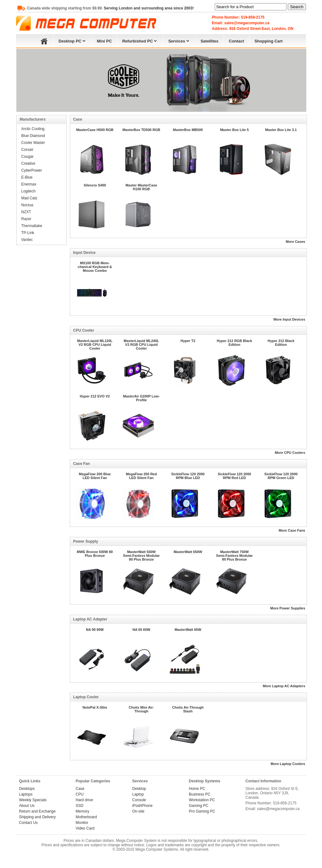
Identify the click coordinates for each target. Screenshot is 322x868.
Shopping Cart (269, 41)
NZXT (26, 212)
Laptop (138, 794)
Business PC (200, 794)
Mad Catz (29, 198)
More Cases (296, 242)
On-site (139, 811)
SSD (80, 806)
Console (139, 800)
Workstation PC (202, 800)
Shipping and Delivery (38, 817)
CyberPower (32, 170)
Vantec (27, 240)
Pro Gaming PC (202, 811)
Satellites (210, 41)
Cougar (28, 157)
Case (80, 789)
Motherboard (86, 817)
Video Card (85, 828)
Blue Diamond (33, 136)
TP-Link (28, 233)
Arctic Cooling (33, 129)
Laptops (26, 794)
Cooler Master (33, 143)
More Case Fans (292, 530)
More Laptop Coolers (288, 764)
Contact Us (28, 823)
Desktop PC (72, 40)
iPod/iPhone (143, 806)
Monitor (82, 823)
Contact (236, 41)
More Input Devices (289, 319)
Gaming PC (199, 806)
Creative (28, 163)
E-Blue (27, 177)
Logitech (28, 191)
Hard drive (84, 800)
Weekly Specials (33, 800)
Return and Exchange (37, 811)
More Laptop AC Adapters (284, 686)
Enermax (29, 184)
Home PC (197, 789)
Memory (83, 811)
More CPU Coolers (290, 453)
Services (179, 40)
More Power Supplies (288, 608)
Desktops (27, 789)
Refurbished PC (140, 40)
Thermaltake (32, 226)
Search (297, 7)
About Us (27, 806)
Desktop (139, 789)
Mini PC (104, 41)
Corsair (28, 150)
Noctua (27, 205)
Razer (26, 219)
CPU (80, 794)
